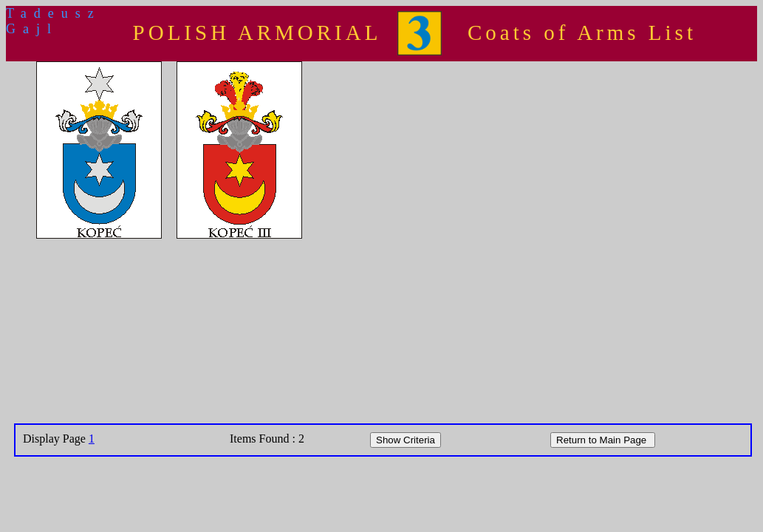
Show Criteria (406, 440)
